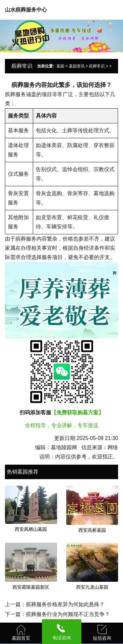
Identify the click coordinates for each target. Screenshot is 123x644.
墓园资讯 (77, 66)
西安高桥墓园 (92, 530)
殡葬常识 (97, 66)
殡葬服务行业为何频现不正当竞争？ (68, 614)
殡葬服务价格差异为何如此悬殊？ (65, 604)
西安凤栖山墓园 (31, 529)
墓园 (60, 66)
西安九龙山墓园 (92, 587)
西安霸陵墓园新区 (31, 587)
